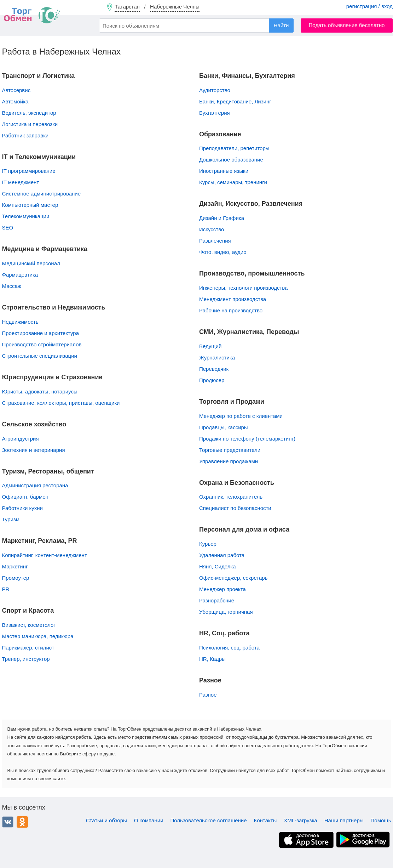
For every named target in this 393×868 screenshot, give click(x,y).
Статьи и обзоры (106, 820)
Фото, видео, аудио (223, 252)
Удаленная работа (222, 555)
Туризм (11, 519)
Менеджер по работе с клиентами (241, 416)
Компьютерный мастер (30, 205)
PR (6, 589)
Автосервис (16, 90)
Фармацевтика (20, 275)
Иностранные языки (224, 171)
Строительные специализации (40, 356)
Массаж (12, 286)
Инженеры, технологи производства (243, 288)
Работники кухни (23, 508)
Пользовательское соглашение (209, 820)
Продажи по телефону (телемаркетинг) (247, 439)
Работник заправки (25, 135)
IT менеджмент (21, 182)
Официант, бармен (25, 497)
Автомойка (15, 101)
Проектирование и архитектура (41, 333)
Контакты (265, 820)
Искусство (212, 229)
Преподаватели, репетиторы (234, 148)
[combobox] (196, 25)
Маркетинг (15, 566)
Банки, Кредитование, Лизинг (235, 101)
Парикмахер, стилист (28, 648)
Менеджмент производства (233, 299)
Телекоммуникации (26, 216)
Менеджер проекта (222, 589)
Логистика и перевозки (30, 124)
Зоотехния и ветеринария (34, 450)
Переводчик (214, 369)
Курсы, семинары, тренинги (233, 182)
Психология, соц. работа (229, 648)
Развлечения (215, 241)
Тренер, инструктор (26, 659)
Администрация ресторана (35, 485)
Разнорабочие (217, 600)
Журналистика (217, 358)
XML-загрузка (300, 820)
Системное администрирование (42, 194)
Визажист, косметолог (29, 625)
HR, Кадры (212, 659)
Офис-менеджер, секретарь (233, 578)
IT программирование (29, 171)
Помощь (381, 820)
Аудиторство (215, 90)
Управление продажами (229, 461)
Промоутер (16, 578)
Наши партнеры (344, 820)
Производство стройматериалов (42, 344)
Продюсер (212, 380)
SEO (8, 228)
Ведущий (210, 346)
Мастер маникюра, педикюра (38, 636)
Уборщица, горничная (226, 612)
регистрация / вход (369, 6)
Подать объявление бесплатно (347, 25)
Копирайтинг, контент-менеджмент (45, 555)
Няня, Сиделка (218, 566)
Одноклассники (22, 822)
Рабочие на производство (231, 310)
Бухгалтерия (215, 113)
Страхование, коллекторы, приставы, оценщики (61, 403)
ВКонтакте (8, 822)
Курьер (208, 544)
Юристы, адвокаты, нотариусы (40, 392)
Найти (281, 25)
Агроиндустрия (21, 439)
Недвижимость (20, 322)
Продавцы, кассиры (224, 427)
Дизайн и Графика (222, 218)
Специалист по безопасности (235, 508)
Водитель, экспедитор (29, 113)
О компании (149, 820)
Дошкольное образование (231, 160)
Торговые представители (230, 450)
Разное (208, 695)
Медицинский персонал (31, 263)
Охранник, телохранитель (231, 497)
